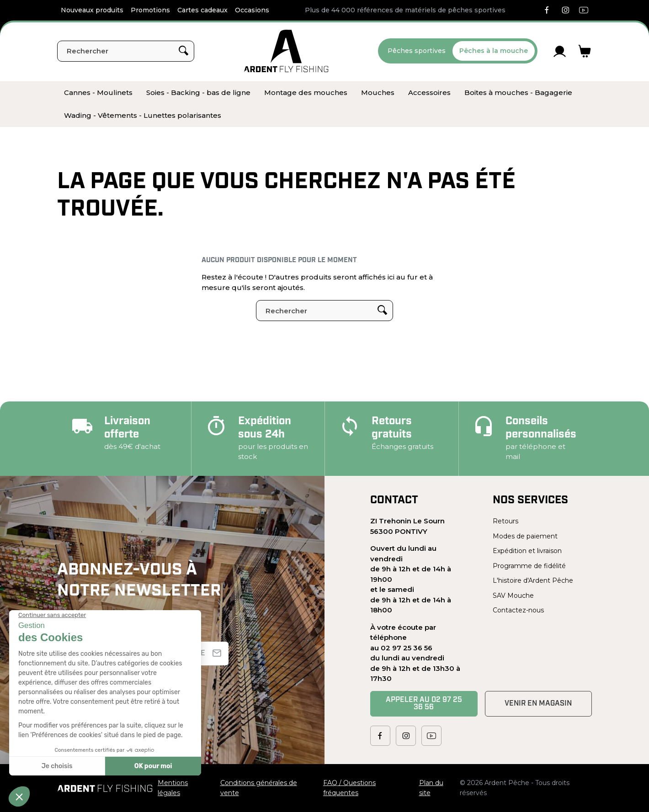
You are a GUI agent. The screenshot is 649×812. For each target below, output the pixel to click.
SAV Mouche (513, 596)
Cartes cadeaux (202, 10)
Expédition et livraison (527, 551)
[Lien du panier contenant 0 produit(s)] (585, 51)
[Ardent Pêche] (286, 51)
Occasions (252, 10)
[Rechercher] (126, 51)
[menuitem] (98, 93)
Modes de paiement (525, 536)
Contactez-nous (518, 610)
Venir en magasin (538, 704)
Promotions (150, 10)
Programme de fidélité (529, 566)
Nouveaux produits (92, 10)
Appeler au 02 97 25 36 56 (424, 704)
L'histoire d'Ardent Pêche (533, 580)
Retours (505, 521)
